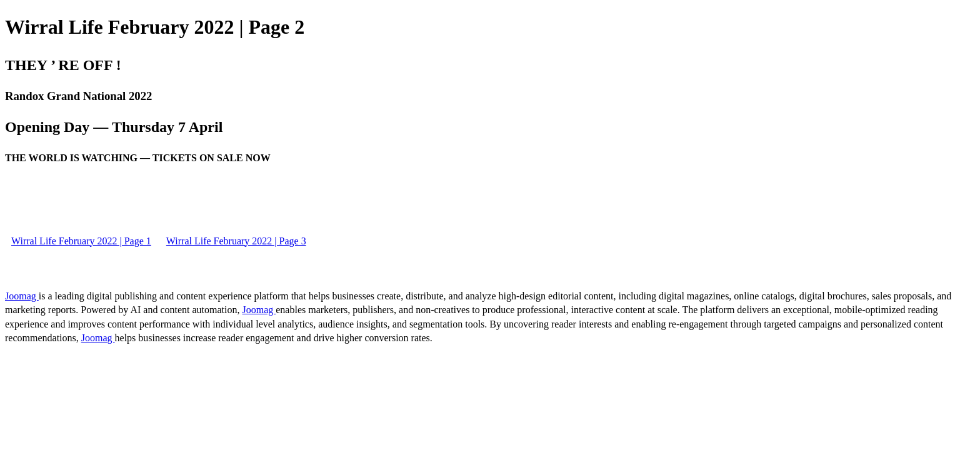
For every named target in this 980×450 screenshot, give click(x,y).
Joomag (22, 296)
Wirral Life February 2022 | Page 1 (81, 241)
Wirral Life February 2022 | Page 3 (236, 241)
